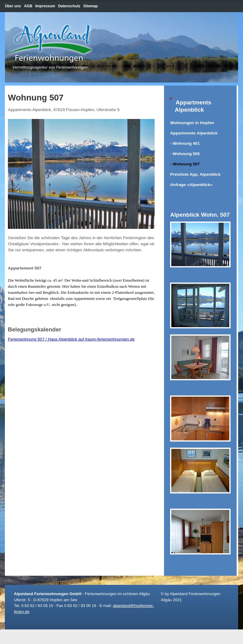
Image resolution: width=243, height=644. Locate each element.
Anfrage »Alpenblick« (191, 185)
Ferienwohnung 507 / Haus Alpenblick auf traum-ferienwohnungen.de (71, 339)
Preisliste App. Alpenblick (195, 174)
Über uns (13, 6)
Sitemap (91, 6)
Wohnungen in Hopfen (192, 123)
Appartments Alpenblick (194, 133)
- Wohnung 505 (185, 154)
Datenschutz (69, 6)
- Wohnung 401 (185, 143)
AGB (28, 6)
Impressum (45, 6)
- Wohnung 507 (185, 164)
